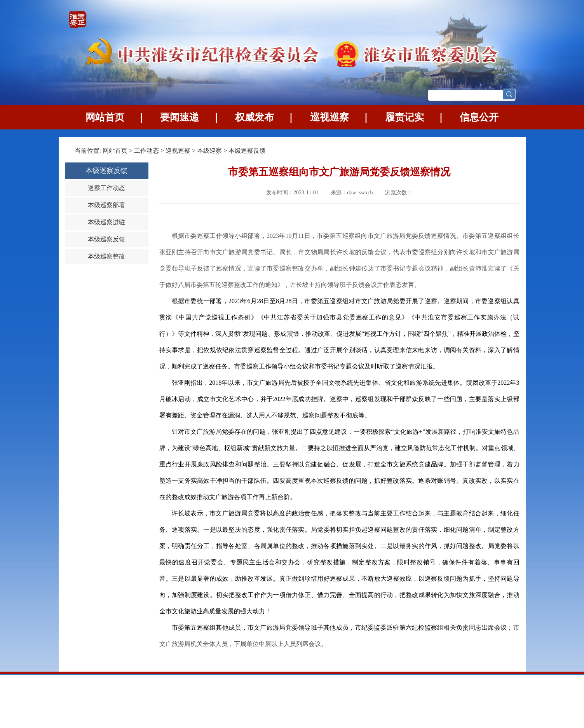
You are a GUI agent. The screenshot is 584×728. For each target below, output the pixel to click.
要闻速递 (180, 117)
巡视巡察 (329, 117)
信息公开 (479, 117)
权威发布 (255, 117)
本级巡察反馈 (247, 151)
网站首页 (105, 117)
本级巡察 (210, 151)
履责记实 (404, 117)
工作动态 (146, 151)
